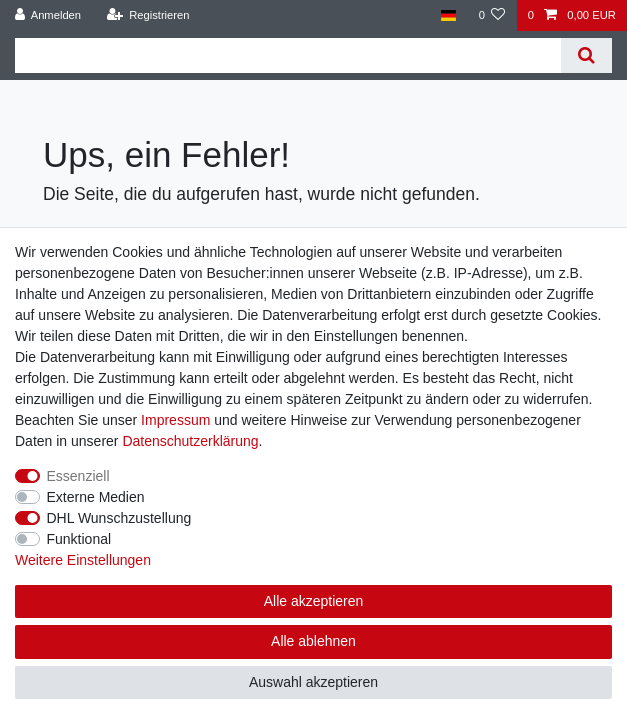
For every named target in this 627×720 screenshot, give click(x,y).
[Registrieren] (147, 15)
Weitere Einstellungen (83, 560)
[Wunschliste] (491, 15)
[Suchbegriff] (288, 55)
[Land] (448, 15)
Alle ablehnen (313, 641)
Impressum (175, 420)
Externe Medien (96, 497)
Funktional (79, 539)
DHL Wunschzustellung (119, 518)
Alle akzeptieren (314, 601)
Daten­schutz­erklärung (190, 441)
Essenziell (78, 476)
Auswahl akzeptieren (313, 682)
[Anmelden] (48, 15)
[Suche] (586, 55)
